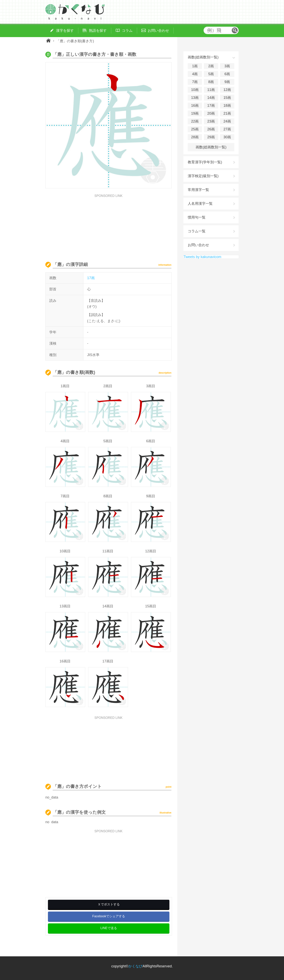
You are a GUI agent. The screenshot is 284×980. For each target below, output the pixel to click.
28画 (195, 137)
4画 (195, 74)
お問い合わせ (198, 245)
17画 (91, 278)
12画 (227, 90)
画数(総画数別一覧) (211, 147)
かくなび (135, 966)
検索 (235, 30)
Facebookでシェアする (109, 916)
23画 (211, 121)
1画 (195, 66)
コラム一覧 (197, 231)
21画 (227, 113)
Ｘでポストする (109, 904)
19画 (195, 113)
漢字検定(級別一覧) (203, 176)
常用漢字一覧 (198, 190)
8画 (211, 82)
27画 (227, 129)
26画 (211, 129)
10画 (195, 90)
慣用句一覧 (197, 217)
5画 (211, 74)
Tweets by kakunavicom (202, 257)
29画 (211, 137)
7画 (195, 82)
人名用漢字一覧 (200, 204)
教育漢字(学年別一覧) (205, 162)
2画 (211, 66)
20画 (211, 113)
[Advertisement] (108, 225)
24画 (227, 121)
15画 (227, 98)
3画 (227, 66)
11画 (211, 90)
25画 (195, 129)
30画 (227, 137)
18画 (227, 106)
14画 (211, 98)
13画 (195, 98)
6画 (227, 74)
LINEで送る (109, 928)
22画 (195, 121)
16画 (195, 106)
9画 (227, 82)
